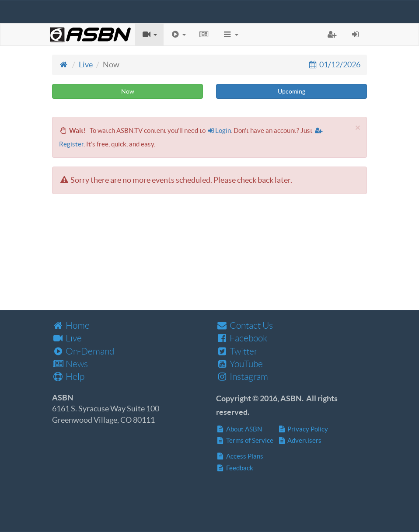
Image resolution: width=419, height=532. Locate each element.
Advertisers (300, 440)
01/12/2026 (334, 64)
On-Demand (83, 351)
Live (86, 64)
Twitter (237, 351)
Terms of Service (245, 440)
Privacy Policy (303, 429)
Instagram (242, 377)
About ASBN (239, 429)
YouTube (239, 364)
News (70, 364)
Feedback (235, 468)
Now (128, 91)
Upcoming (292, 91)
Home (71, 325)
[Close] (358, 127)
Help (68, 377)
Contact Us (244, 325)
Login (219, 130)
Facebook (242, 338)
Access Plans (240, 456)
